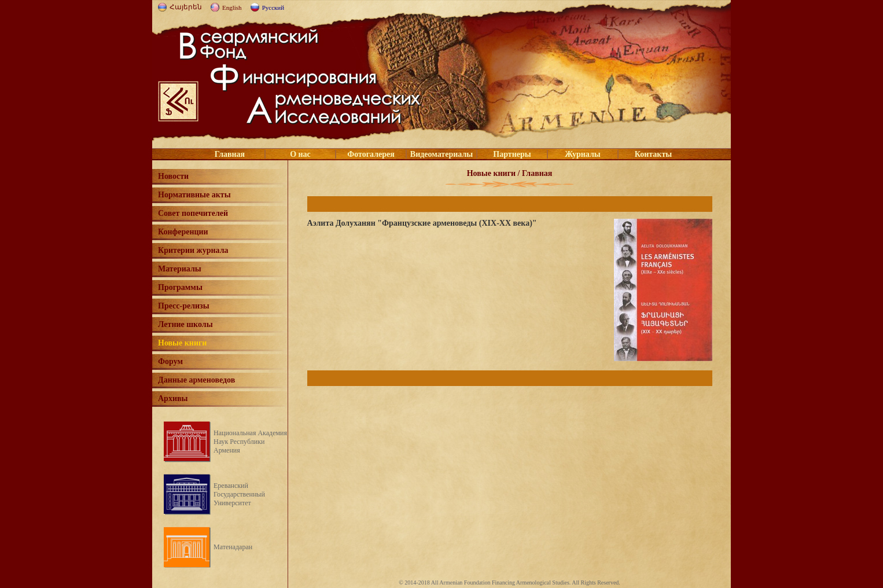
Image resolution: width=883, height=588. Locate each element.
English (232, 8)
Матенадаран (233, 547)
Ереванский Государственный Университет (239, 494)
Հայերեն (186, 7)
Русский (273, 8)
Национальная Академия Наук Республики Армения (250, 442)
